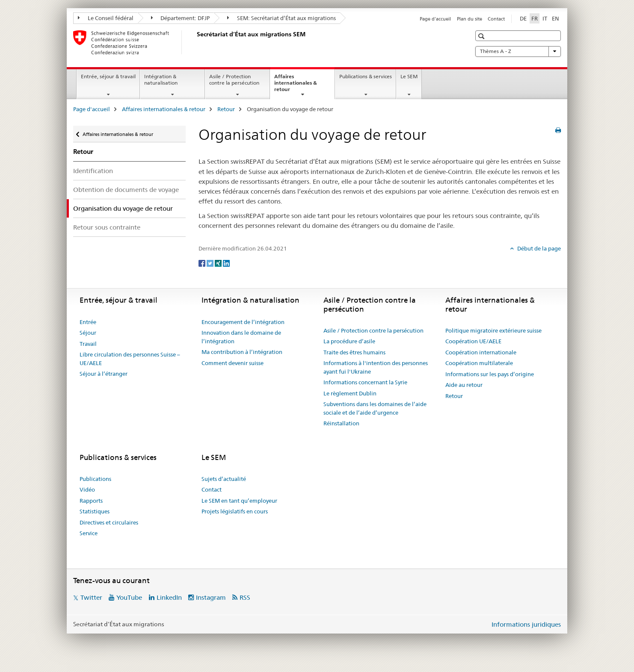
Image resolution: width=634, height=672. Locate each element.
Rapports (91, 501)
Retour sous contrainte (107, 227)
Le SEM (409, 76)
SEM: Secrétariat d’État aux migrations (281, 18)
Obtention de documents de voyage (126, 190)
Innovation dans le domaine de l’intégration (241, 337)
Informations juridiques (526, 624)
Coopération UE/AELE (473, 341)
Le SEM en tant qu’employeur (239, 501)
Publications (95, 479)
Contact (496, 19)
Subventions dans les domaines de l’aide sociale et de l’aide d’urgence (375, 408)
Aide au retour (464, 385)
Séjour (88, 333)
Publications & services (366, 76)
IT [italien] (545, 18)
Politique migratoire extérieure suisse (493, 330)
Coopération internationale (481, 352)
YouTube (129, 597)
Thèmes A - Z (518, 51)
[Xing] (219, 262)
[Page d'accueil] (195, 42)
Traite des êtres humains (354, 352)
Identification (93, 171)
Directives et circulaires (109, 522)
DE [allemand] (523, 18)
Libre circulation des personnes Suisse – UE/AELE (130, 359)
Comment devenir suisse (233, 363)
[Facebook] (203, 262)
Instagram (211, 597)
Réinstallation (341, 423)
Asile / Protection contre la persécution (234, 80)
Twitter (91, 597)
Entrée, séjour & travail (108, 76)
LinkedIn (169, 597)
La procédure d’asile (349, 341)
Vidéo (87, 489)
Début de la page (538, 248)
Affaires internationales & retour (296, 85)
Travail (88, 344)
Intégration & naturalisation (161, 80)
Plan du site (470, 19)
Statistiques (95, 511)
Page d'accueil (435, 19)
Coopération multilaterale (479, 363)
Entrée (88, 322)
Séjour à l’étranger (104, 374)
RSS (245, 597)
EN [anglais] (555, 18)
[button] (482, 36)
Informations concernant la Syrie (365, 382)
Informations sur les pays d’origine (490, 374)
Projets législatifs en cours (235, 511)
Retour (226, 109)
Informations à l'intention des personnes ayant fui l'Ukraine (376, 367)
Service (89, 533)
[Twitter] (211, 262)
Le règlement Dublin (350, 393)
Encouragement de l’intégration (243, 322)
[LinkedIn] (226, 262)
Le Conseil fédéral (106, 18)
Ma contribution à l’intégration (242, 352)
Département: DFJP (181, 18)
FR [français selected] (535, 18)
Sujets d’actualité (224, 479)
